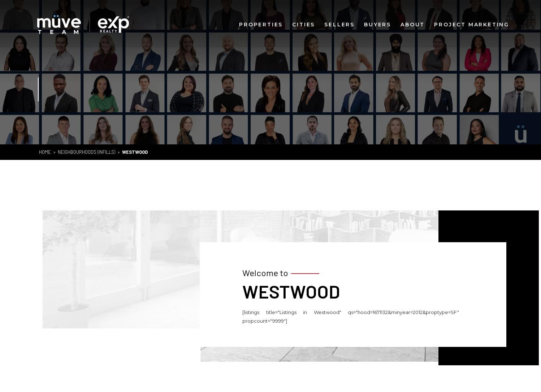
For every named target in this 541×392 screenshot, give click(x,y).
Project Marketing (472, 24)
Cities (304, 24)
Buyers (378, 24)
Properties (261, 24)
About (413, 24)
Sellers (339, 24)
